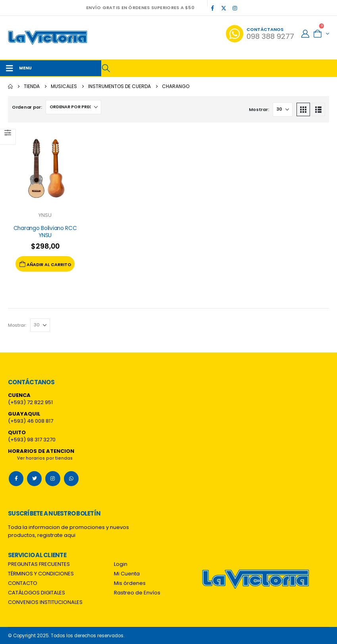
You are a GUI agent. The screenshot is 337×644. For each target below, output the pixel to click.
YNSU (45, 215)
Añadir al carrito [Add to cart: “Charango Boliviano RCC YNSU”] (45, 264)
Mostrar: (259, 109)
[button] (106, 68)
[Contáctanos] (260, 34)
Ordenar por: (27, 107)
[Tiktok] (246, 8)
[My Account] (305, 34)
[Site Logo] (48, 38)
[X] (223, 8)
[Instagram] (235, 8)
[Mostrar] (283, 109)
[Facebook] (212, 8)
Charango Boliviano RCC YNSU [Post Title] (45, 232)
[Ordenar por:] (73, 107)
